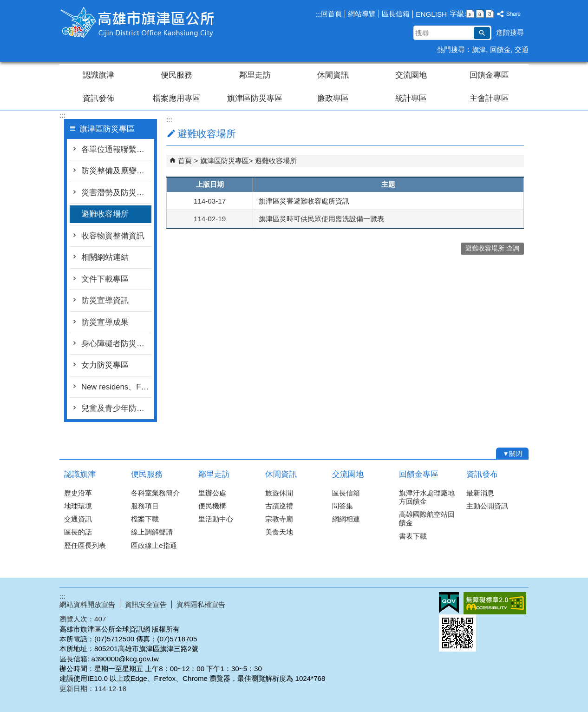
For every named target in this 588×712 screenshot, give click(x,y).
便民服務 (176, 75)
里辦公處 (212, 493)
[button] (482, 33)
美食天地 (279, 532)
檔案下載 (145, 519)
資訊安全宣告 (146, 604)
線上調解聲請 (152, 532)
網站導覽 (362, 14)
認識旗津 (98, 75)
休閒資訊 (333, 75)
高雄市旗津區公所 (138, 23)
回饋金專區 (489, 75)
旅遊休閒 (279, 493)
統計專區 (411, 98)
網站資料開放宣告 (87, 604)
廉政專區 (333, 98)
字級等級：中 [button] (480, 14)
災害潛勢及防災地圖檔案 (116, 193)
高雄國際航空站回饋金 (427, 518)
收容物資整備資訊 (113, 236)
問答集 (343, 506)
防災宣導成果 (105, 322)
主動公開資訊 (487, 506)
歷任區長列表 (85, 545)
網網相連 (346, 519)
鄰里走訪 (255, 75)
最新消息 (480, 493)
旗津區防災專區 (255, 98)
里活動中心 (216, 519)
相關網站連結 (105, 257)
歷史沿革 (78, 493)
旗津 (479, 49)
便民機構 (212, 506)
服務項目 (145, 506)
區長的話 (78, 532)
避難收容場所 (105, 214)
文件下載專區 (105, 279)
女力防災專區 (105, 365)
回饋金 (500, 49)
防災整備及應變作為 (116, 171)
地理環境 (78, 506)
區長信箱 (396, 14)
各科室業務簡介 (155, 493)
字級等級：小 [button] (470, 14)
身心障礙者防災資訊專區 (116, 344)
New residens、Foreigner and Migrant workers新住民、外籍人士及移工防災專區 (116, 387)
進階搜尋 (510, 32)
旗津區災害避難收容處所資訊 (304, 201)
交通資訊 (78, 519)
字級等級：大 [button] (490, 14)
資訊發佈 (98, 98)
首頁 (185, 161)
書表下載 (413, 536)
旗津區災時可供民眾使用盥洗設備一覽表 (321, 219)
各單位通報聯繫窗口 (116, 149)
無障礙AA (495, 603)
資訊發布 (482, 474)
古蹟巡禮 (279, 506)
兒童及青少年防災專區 (116, 408)
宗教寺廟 (279, 519)
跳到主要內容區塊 (5, 5)
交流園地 (411, 75)
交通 (522, 49)
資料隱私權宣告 (201, 604)
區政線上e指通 (154, 545)
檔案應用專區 (176, 98)
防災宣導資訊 (105, 300)
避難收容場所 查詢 (492, 248)
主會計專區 (489, 98)
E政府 (449, 603)
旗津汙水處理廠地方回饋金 (427, 497)
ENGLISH (431, 14)
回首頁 (331, 14)
